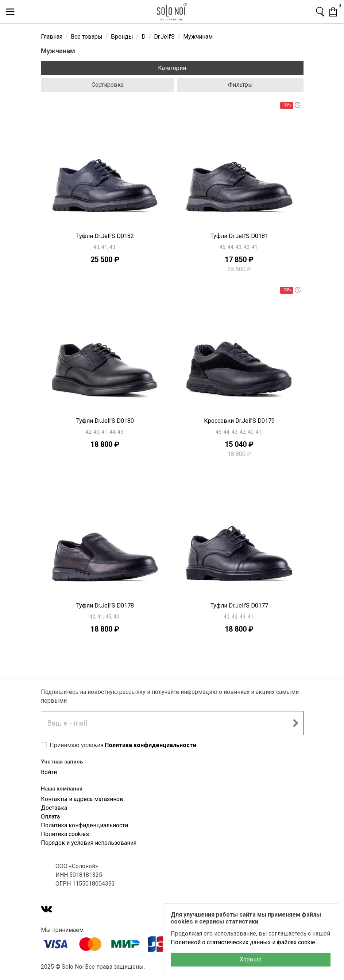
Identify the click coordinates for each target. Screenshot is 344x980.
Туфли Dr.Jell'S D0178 (105, 606)
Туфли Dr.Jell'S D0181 (239, 236)
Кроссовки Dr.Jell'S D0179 (239, 421)
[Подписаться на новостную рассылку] (295, 723)
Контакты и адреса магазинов (82, 799)
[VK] (47, 910)
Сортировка (108, 85)
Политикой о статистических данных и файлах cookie (243, 942)
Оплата (50, 817)
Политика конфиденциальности (150, 745)
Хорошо (251, 959)
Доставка (54, 808)
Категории (172, 68)
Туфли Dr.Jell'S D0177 (239, 606)
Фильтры (240, 85)
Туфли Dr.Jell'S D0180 (105, 421)
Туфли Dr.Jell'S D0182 (105, 236)
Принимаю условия (123, 745)
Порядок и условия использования (89, 843)
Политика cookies (65, 834)
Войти (49, 772)
